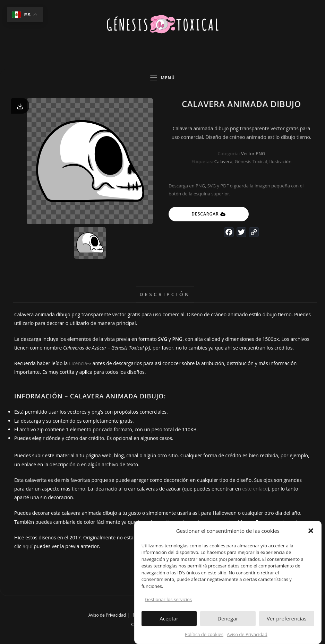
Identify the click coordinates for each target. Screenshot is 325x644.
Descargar (205, 214)
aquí (27, 546)
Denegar (228, 622)
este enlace (255, 489)
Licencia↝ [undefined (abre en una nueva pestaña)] (80, 363)
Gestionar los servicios (168, 603)
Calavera (223, 161)
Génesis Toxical (251, 161)
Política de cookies (204, 637)
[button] (311, 534)
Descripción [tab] (165, 294)
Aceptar (169, 622)
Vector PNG (253, 153)
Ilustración (281, 161)
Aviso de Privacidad (247, 637)
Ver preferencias (287, 622)
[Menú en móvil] (162, 78)
